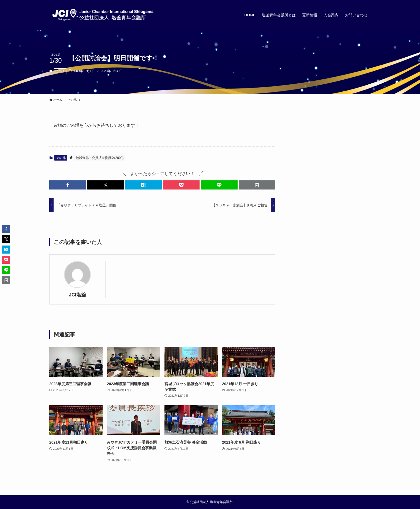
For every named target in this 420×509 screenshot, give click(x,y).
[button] (68, 185)
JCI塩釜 (77, 295)
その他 (60, 71)
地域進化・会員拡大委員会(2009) (100, 158)
